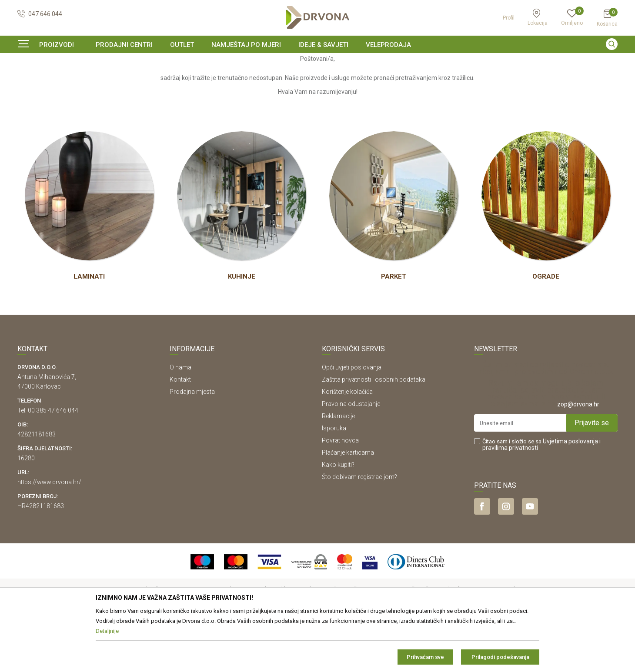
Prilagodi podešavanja (500, 657)
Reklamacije (338, 469)
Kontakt (180, 432)
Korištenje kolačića (347, 445)
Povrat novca (340, 493)
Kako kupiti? (338, 518)
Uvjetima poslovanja (570, 494)
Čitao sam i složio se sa (541, 498)
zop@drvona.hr (578, 457)
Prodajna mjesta (192, 445)
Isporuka (334, 481)
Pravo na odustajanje (351, 457)
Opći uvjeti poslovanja (352, 420)
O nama (180, 420)
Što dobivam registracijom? (359, 530)
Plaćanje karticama (348, 506)
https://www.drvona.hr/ (49, 535)
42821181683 (37, 487)
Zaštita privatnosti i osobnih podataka (374, 432)
